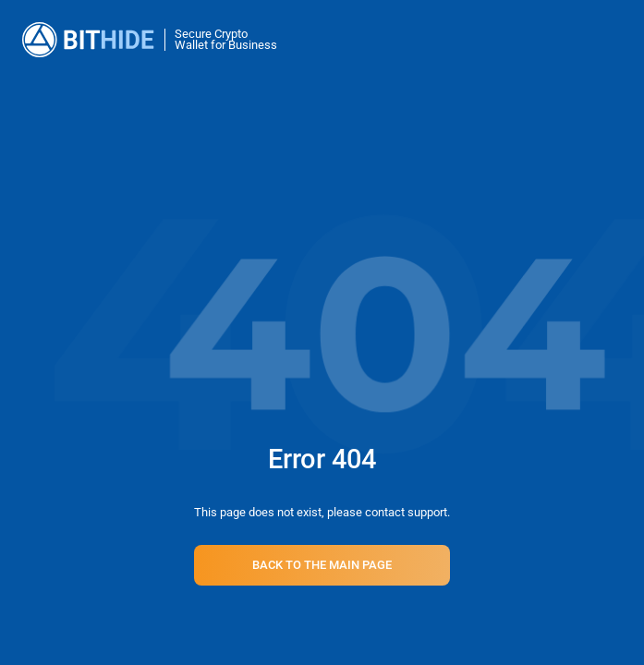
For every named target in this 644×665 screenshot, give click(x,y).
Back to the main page (322, 565)
